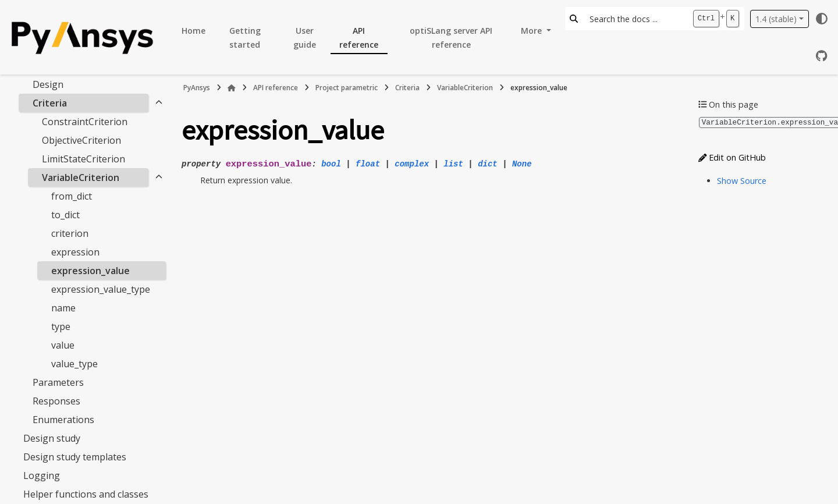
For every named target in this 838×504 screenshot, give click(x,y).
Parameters (58, 382)
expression (75, 252)
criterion (70, 233)
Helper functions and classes (86, 494)
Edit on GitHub (732, 157)
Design (48, 84)
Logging (42, 475)
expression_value (90, 271)
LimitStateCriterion (84, 159)
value (63, 345)
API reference (359, 38)
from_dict (72, 196)
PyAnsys (197, 88)
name (63, 308)
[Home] (232, 88)
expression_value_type (101, 289)
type (61, 326)
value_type (74, 364)
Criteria (50, 103)
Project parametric (347, 88)
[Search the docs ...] (635, 19)
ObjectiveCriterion (81, 140)
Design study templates (75, 457)
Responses (56, 401)
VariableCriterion (81, 178)
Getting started (245, 38)
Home (193, 31)
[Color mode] (822, 19)
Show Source (742, 180)
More (532, 31)
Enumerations (63, 420)
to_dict (65, 215)
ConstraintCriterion (85, 122)
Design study (52, 438)
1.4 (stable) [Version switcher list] (776, 19)
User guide (305, 38)
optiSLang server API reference (451, 38)
